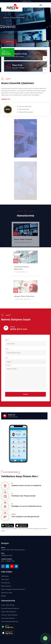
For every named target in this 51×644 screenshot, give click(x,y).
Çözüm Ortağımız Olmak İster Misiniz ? (13, 589)
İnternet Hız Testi (7, 593)
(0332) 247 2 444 (27, 1)
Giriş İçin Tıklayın (18, 68)
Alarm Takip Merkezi (23, 240)
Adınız (7, 340)
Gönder (26, 394)
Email (7, 349)
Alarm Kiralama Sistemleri (10, 622)
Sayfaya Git (6, 99)
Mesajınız (8, 365)
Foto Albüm (5, 579)
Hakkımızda (5, 576)
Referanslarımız (6, 586)
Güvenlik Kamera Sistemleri (21, 269)
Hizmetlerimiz (6, 583)
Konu (7, 358)
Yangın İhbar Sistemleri (24, 297)
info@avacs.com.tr (7, 555)
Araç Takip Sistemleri (8, 618)
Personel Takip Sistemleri (9, 615)
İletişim (4, 596)
